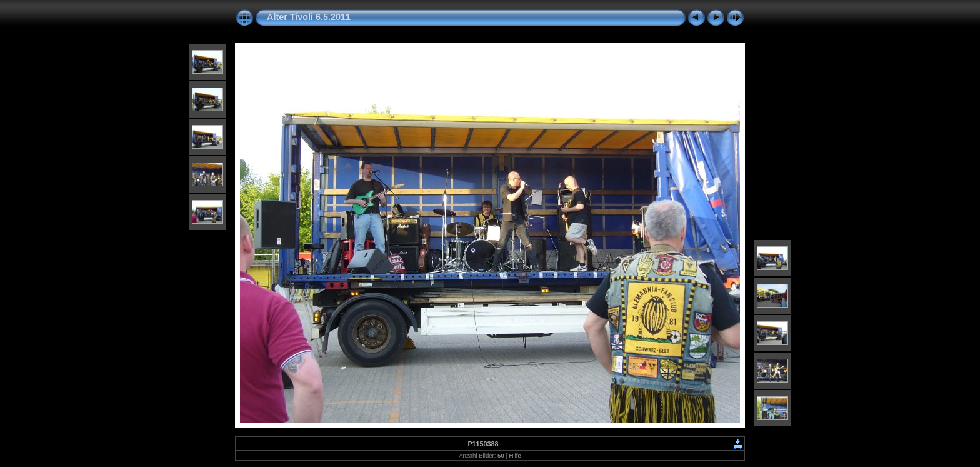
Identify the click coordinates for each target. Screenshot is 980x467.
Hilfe (515, 455)
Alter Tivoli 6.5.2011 (309, 17)
